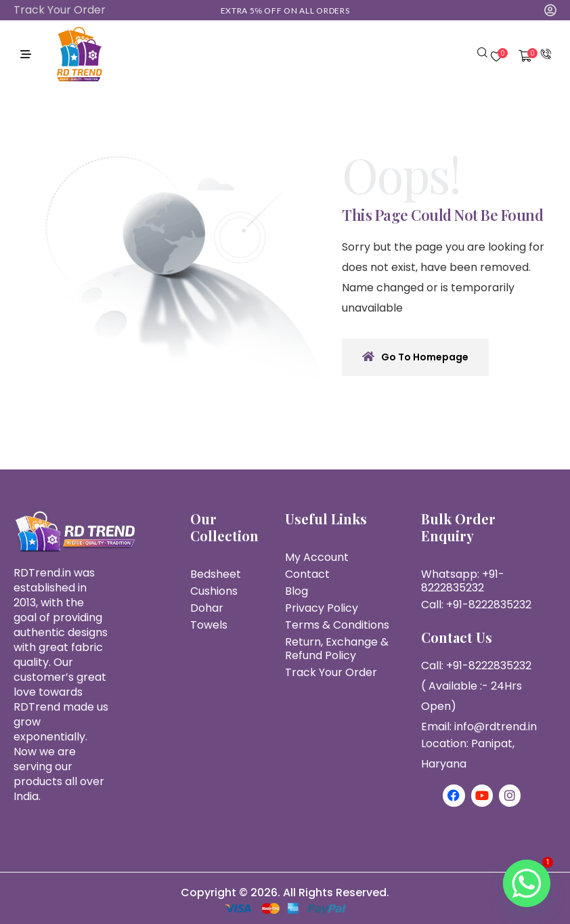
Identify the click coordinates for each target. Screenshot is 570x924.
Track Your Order (60, 10)
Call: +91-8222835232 (476, 605)
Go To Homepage (415, 357)
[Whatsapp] (527, 883)
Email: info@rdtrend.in (479, 727)
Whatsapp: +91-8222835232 (463, 581)
